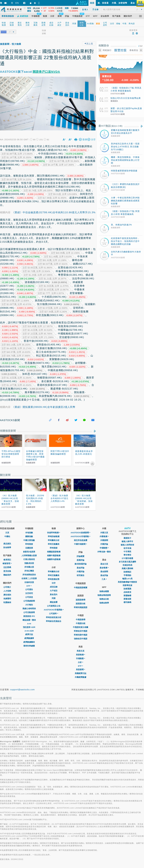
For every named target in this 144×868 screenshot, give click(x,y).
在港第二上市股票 (29, 578)
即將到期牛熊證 (81, 635)
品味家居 (127, 592)
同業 (54, 598)
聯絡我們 (7, 575)
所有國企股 (29, 567)
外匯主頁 (104, 533)
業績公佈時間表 (29, 609)
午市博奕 (127, 552)
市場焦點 (127, 575)
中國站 (7, 536)
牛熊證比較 (81, 623)
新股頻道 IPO (29, 616)
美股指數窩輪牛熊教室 (127, 582)
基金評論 (81, 568)
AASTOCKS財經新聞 (81, 533)
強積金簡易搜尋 (104, 595)
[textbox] (123, 9)
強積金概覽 (104, 591)
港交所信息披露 (81, 540)
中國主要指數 (29, 540)
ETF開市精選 (127, 558)
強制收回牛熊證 (81, 639)
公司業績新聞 (29, 601)
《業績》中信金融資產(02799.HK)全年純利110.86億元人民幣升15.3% (54, 212)
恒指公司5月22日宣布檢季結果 (126, 98)
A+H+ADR (29, 631)
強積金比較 (104, 599)
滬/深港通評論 (81, 564)
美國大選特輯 (127, 568)
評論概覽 (81, 556)
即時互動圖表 (54, 544)
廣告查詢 (7, 595)
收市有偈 (127, 548)
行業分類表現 (29, 559)
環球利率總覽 (29, 646)
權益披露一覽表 (29, 620)
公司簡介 (7, 587)
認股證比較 (81, 604)
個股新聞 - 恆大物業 (11, 44)
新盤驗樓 (127, 595)
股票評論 (81, 560)
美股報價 (81, 655)
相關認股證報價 (54, 552)
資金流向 (54, 594)
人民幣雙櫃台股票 (29, 556)
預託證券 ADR (29, 627)
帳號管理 (7, 563)
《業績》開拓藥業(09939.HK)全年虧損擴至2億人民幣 (44, 407)
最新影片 (127, 538)
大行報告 (29, 605)
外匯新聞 (104, 540)
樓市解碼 (127, 602)
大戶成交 (54, 591)
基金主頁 (104, 564)
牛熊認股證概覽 (81, 588)
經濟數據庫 (29, 638)
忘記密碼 (7, 567)
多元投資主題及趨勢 (127, 562)
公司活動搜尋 (29, 612)
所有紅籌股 (29, 571)
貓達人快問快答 (127, 545)
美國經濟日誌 (81, 673)
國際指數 (29, 536)
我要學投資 (127, 585)
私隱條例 (7, 602)
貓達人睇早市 (127, 541)
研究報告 (81, 575)
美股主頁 (81, 651)
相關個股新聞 (8, 431)
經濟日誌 (29, 634)
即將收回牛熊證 (81, 631)
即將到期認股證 (81, 607)
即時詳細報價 (54, 536)
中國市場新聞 (81, 544)
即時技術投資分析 (54, 617)
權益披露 (54, 602)
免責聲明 (7, 599)
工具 (104, 579)
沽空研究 (29, 593)
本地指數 (29, 533)
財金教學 (7, 547)
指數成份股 (29, 563)
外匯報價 (104, 536)
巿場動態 (104, 548)
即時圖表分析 (54, 540)
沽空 (54, 583)
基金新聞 (104, 572)
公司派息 (29, 597)
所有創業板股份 (29, 575)
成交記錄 (54, 587)
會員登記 (7, 560)
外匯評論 (81, 572)
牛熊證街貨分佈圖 (81, 627)
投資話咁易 (127, 565)
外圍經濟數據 (81, 677)
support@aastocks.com (23, 690)
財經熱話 (127, 572)
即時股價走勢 (54, 579)
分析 (81, 662)
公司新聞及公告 (54, 606)
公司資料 (54, 614)
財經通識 (127, 589)
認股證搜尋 (81, 600)
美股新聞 (81, 670)
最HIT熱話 (111, 126)
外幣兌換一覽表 (104, 552)
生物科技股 (29, 582)
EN (17, 3)
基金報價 (104, 568)
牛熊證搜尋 (81, 620)
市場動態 (81, 658)
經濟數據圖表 (29, 642)
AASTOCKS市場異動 (54, 610)
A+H (29, 624)
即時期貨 (29, 544)
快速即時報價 (54, 533)
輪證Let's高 (127, 579)
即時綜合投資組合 (54, 621)
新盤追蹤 (127, 599)
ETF (29, 586)
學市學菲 (127, 555)
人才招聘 (7, 591)
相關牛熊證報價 (54, 556)
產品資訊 (7, 544)
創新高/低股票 (29, 552)
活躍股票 (29, 548)
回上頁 (89, 44)
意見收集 (7, 571)
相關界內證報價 (54, 559)
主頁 (7, 533)
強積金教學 (104, 603)
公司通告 (29, 589)
